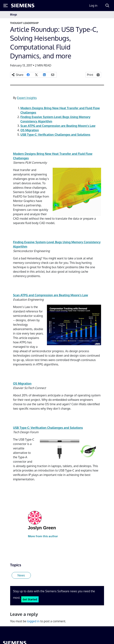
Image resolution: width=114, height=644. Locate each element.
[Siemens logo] (23, 6)
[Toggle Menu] (6, 6)
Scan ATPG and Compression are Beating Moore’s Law (58, 126)
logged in (33, 621)
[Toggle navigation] (100, 15)
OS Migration (30, 130)
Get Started (30, 599)
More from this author (43, 536)
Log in (93, 6)
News (21, 575)
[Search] (107, 6)
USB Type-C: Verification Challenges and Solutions (55, 135)
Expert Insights (27, 98)
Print (90, 75)
